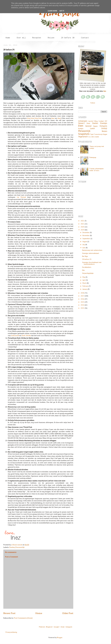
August (85, 242)
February (86, 286)
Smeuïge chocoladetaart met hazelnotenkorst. (92, 263)
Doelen (12, 547)
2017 (83, 296)
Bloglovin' (49, 627)
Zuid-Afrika (26, 336)
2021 (83, 224)
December (86, 232)
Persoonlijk (20, 547)
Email (63, 627)
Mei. (84, 270)
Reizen (51, 38)
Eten (81, 126)
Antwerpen (83, 121)
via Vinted (21, 197)
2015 (83, 302)
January (85, 289)
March (85, 283)
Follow (93, 103)
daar (53, 118)
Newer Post (9, 613)
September (86, 239)
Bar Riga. (85, 256)
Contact (85, 38)
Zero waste (95, 137)
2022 (83, 221)
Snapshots (84, 134)
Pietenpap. (93, 157)
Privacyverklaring (11, 632)
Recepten (37, 38)
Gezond (88, 126)
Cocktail (101, 121)
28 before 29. (87, 259)
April (84, 280)
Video (90, 137)
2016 (83, 299)
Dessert (81, 123)
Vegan (105, 134)
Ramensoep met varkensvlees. (92, 250)
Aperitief (91, 121)
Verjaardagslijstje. (88, 273)
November (86, 235)
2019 (83, 230)
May (84, 277)
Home (8, 38)
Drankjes (104, 123)
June (84, 248)
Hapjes (95, 126)
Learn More (52, 11)
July (84, 245)
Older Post (68, 613)
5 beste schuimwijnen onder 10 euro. (96, 170)
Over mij (21, 38)
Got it (62, 11)
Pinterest (42, 627)
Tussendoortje (98, 134)
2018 (83, 293)
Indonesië (15, 336)
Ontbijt (104, 128)
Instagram (69, 627)
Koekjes (81, 129)
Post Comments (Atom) (23, 618)
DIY (106, 121)
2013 (83, 308)
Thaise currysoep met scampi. (97, 147)
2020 (83, 227)
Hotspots (103, 126)
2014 (83, 305)
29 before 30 (68, 38)
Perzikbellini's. (87, 267)
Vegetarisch (83, 137)
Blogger (60, 637)
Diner (88, 123)
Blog (96, 121)
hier (29, 118)
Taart (92, 134)
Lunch (92, 128)
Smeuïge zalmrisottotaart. (91, 253)
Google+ (57, 627)
